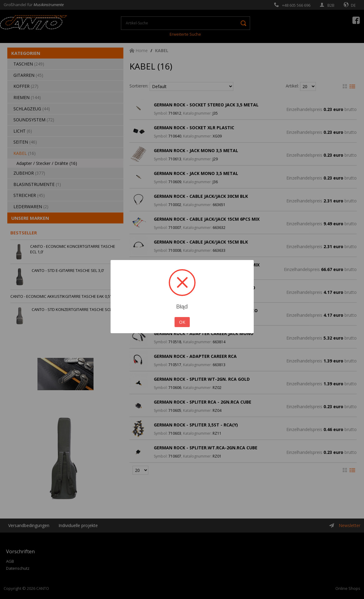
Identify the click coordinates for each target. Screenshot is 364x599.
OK (182, 322)
